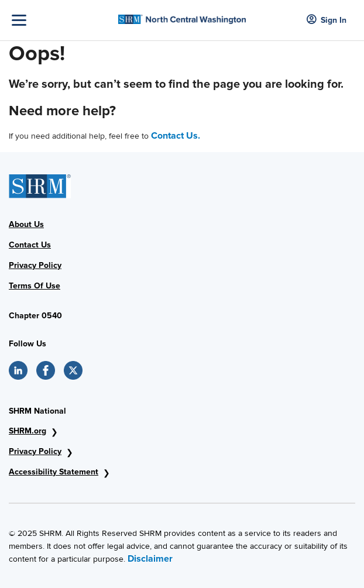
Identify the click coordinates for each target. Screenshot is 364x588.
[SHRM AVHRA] (182, 16)
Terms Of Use (35, 286)
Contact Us (30, 245)
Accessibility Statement (54, 472)
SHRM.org (28, 431)
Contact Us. (176, 136)
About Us (26, 224)
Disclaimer (150, 559)
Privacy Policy (35, 265)
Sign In (327, 20)
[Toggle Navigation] (62, 20)
